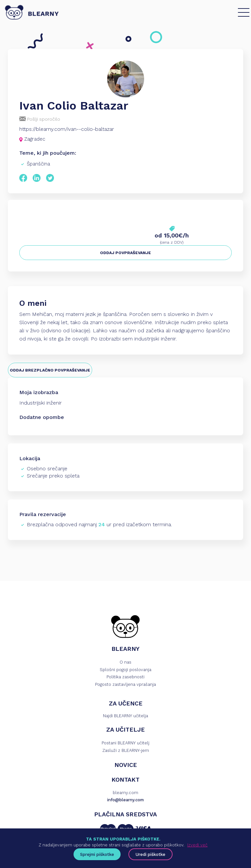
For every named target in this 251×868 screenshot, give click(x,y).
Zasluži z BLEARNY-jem (126, 750)
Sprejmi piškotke (97, 854)
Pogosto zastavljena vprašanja (125, 684)
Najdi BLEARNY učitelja (125, 716)
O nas (125, 662)
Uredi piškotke (151, 854)
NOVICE (126, 765)
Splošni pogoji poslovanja (125, 670)
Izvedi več (197, 845)
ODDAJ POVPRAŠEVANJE (125, 253)
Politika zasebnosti (125, 677)
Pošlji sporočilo (40, 119)
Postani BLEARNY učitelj (125, 743)
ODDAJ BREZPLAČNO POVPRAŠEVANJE (50, 370)
